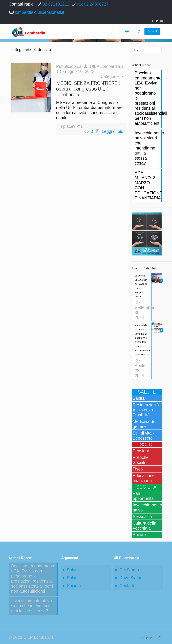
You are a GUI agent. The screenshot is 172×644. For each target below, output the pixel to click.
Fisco (138, 469)
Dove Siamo (131, 578)
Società (74, 586)
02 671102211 (56, 4)
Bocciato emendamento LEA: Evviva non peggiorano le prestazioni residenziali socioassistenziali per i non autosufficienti (147, 98)
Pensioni (141, 451)
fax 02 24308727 (93, 4)
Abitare (139, 535)
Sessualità (142, 517)
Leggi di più (113, 131)
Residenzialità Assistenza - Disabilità (146, 410)
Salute (73, 570)
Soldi (72, 578)
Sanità (139, 399)
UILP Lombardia (105, 66)
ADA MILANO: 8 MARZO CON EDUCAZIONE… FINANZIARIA (147, 185)
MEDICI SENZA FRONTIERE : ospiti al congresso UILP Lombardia (88, 89)
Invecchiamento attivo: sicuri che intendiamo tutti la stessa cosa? (147, 148)
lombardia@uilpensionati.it (39, 12)
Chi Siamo (129, 570)
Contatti (127, 586)
